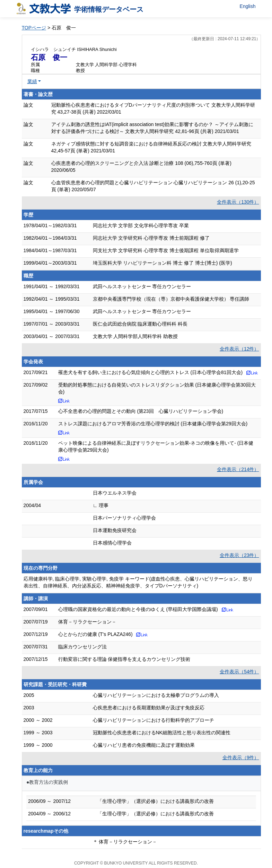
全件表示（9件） (241, 758)
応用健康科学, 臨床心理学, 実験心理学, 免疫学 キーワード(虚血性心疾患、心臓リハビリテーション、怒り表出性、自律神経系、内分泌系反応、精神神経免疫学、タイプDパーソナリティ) (138, 582)
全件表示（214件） (238, 469)
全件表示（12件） (239, 349)
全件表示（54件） (239, 672)
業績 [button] (32, 81)
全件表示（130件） (238, 202)
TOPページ (34, 28)
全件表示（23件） (239, 555)
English (248, 6)
